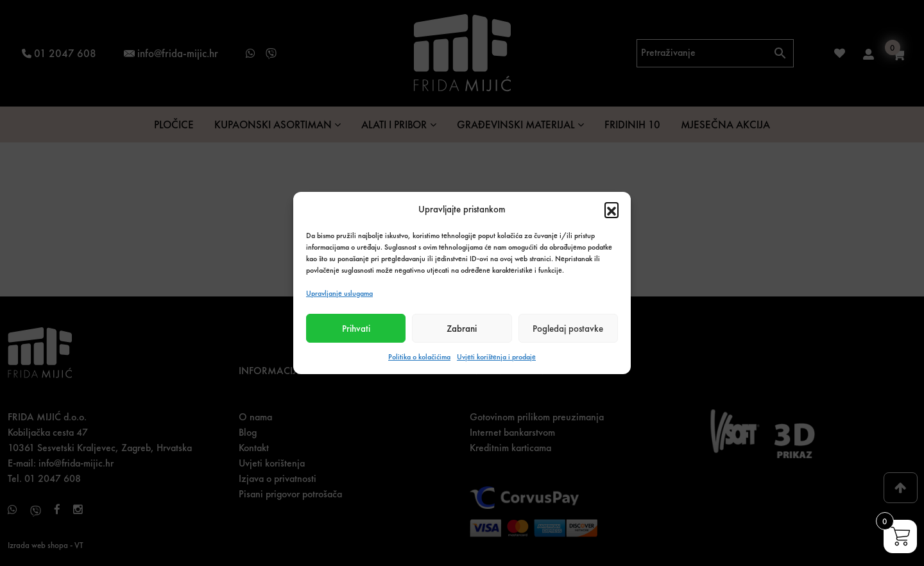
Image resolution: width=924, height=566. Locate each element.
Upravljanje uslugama (339, 293)
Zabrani (462, 329)
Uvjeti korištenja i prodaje (496, 357)
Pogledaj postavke (568, 329)
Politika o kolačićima (419, 357)
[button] (612, 209)
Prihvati (356, 329)
